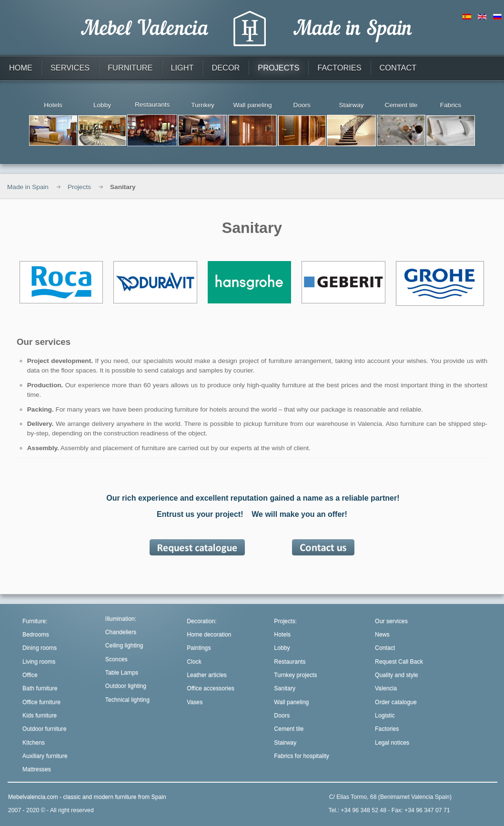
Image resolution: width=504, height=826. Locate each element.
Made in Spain (28, 187)
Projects (79, 187)
